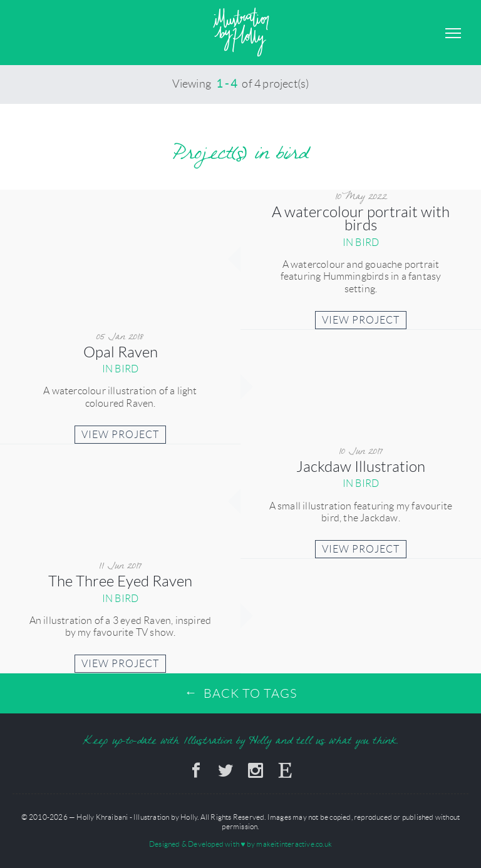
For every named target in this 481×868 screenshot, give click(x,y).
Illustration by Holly (241, 33)
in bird (361, 243)
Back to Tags (250, 693)
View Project (361, 320)
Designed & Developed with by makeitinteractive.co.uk (240, 844)
